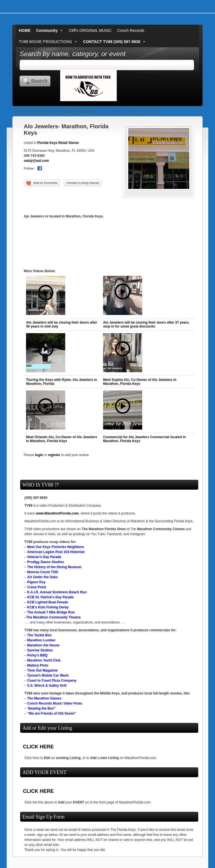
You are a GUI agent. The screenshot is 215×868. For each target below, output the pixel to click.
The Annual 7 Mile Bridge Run (51, 612)
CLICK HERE (38, 747)
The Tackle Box (39, 635)
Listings (47, 112)
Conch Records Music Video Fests (55, 703)
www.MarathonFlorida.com (57, 513)
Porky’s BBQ (37, 655)
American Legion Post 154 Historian (56, 552)
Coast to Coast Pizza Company (52, 680)
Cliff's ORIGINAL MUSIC (90, 30)
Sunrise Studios (40, 650)
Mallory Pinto (38, 665)
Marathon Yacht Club (44, 660)
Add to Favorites (42, 183)
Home (32, 112)
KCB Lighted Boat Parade (48, 602)
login (39, 455)
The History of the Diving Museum (54, 567)
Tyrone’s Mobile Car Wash (48, 675)
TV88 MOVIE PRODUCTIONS (48, 42)
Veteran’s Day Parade (44, 557)
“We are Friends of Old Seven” (52, 713)
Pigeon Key (36, 582)
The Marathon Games (44, 698)
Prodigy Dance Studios (45, 562)
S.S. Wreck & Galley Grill (47, 686)
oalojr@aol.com (36, 161)
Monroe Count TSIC (43, 572)
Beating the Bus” (42, 708)
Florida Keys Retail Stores (78, 112)
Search (39, 81)
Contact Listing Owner (83, 183)
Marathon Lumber (41, 640)
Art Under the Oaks (42, 577)
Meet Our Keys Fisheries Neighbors (56, 547)
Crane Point (37, 587)
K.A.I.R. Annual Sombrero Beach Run (57, 592)
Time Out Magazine (42, 670)
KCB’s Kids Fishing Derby (48, 607)
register (54, 455)
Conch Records (131, 30)
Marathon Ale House (43, 645)
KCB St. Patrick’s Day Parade (50, 597)
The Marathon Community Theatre (54, 617)
